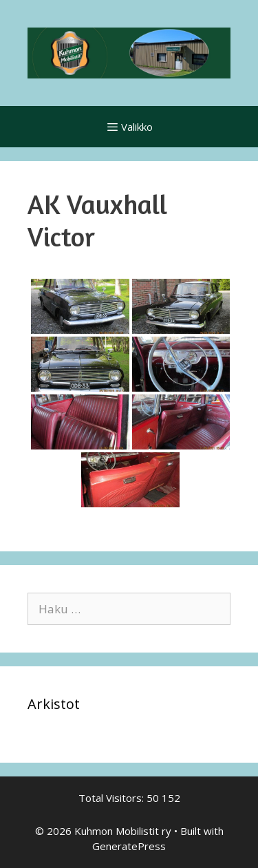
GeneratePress (129, 846)
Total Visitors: (112, 798)
